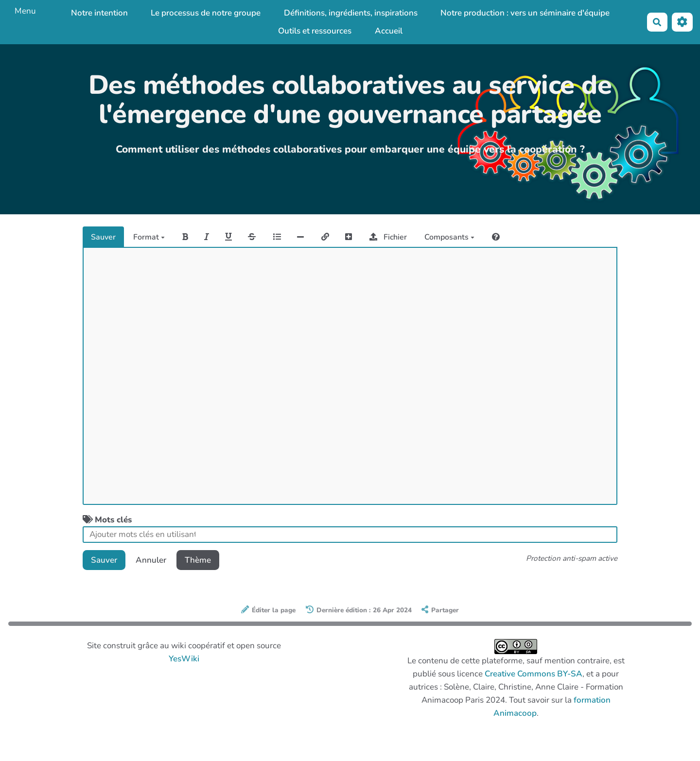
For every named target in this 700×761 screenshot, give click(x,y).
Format (149, 237)
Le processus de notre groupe (206, 13)
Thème (198, 560)
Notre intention (99, 13)
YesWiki (184, 659)
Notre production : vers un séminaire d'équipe (525, 13)
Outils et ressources (315, 31)
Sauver (103, 237)
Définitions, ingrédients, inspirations (351, 13)
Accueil (389, 31)
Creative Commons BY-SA (534, 674)
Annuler (151, 560)
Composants (449, 237)
